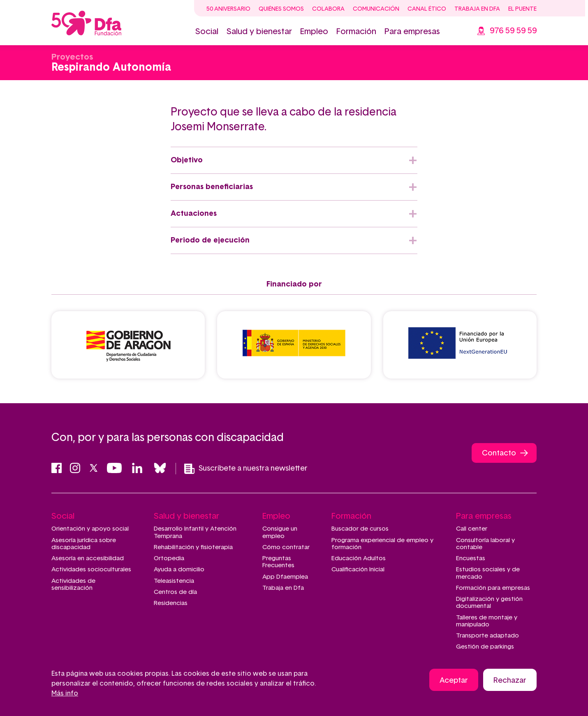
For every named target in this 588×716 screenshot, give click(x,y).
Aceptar (454, 681)
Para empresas (412, 32)
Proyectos (72, 57)
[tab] (294, 160)
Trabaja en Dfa (477, 9)
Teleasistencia (174, 581)
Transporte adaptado (487, 636)
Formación (356, 32)
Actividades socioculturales (91, 569)
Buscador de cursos (360, 529)
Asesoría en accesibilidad (88, 558)
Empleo (314, 32)
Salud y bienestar (259, 32)
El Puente (522, 9)
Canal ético (427, 9)
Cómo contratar (286, 547)
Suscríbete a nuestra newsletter (246, 469)
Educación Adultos (359, 558)
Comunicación (376, 9)
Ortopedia (169, 558)
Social (207, 32)
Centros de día (175, 592)
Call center (472, 529)
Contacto (499, 453)
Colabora (328, 9)
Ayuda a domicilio (179, 569)
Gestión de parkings (485, 647)
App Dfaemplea (285, 577)
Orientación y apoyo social (90, 529)
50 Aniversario (228, 9)
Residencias (171, 603)
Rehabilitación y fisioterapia (193, 547)
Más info (65, 694)
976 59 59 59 (513, 31)
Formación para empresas (493, 588)
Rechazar (510, 681)
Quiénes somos (281, 9)
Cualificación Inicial (358, 569)
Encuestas (471, 558)
